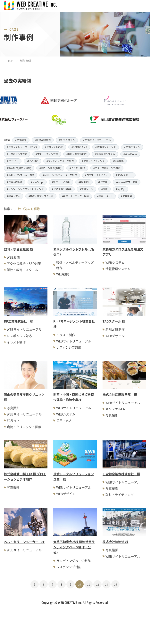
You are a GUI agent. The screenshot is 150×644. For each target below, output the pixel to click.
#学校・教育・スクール (41, 196)
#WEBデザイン (132, 147)
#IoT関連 (103, 182)
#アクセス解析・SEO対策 (107, 168)
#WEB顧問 (21, 140)
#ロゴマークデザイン (96, 175)
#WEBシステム (67, 140)
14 (115, 584)
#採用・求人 (14, 196)
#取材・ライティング (93, 161)
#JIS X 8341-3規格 (62, 189)
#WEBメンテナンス (106, 147)
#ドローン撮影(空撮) (50, 168)
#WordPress (130, 154)
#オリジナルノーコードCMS (22, 147)
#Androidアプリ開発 (127, 182)
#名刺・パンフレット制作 (21, 175)
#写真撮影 (118, 161)
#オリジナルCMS (54, 147)
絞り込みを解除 (29, 209)
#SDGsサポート (124, 175)
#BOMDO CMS (79, 147)
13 (106, 584)
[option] (67, 110)
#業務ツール (86, 189)
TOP (10, 61)
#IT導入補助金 (15, 182)
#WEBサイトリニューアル (97, 140)
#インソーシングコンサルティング (25, 189)
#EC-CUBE (32, 161)
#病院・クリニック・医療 (75, 196)
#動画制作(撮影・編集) (19, 168)
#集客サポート (105, 196)
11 (88, 584)
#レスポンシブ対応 (17, 154)
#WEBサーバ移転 (61, 182)
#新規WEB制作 (43, 140)
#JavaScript (37, 182)
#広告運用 (126, 196)
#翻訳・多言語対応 (76, 154)
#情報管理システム (105, 154)
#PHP (104, 189)
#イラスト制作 (77, 168)
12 (97, 584)
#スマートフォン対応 (47, 154)
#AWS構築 (84, 182)
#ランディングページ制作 (60, 161)
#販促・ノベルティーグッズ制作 (60, 175)
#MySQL (121, 189)
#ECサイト (13, 161)
